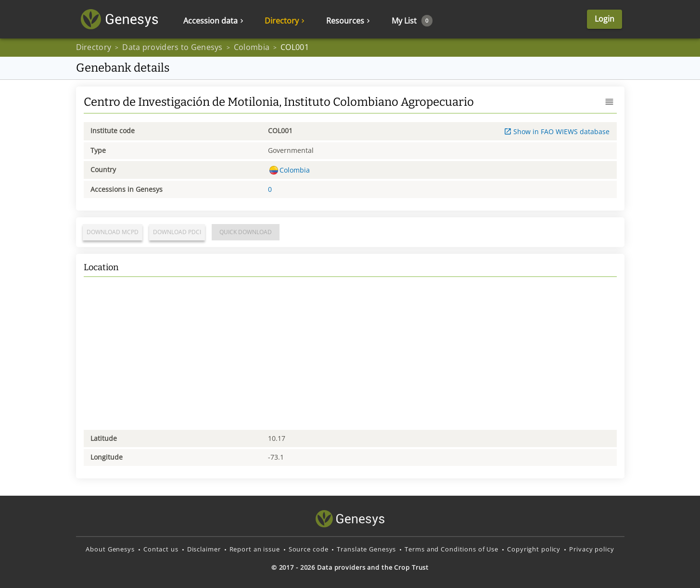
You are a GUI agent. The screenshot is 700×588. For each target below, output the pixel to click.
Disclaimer (204, 549)
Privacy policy (592, 549)
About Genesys (110, 549)
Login (605, 19)
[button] (609, 102)
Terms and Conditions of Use (452, 549)
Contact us (161, 549)
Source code (309, 549)
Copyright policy (534, 549)
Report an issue (255, 549)
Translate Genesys (366, 549)
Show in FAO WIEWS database (557, 131)
